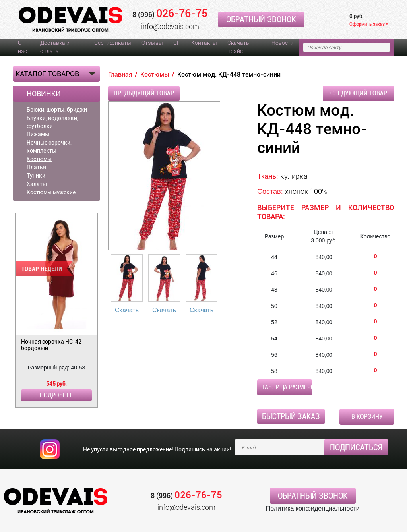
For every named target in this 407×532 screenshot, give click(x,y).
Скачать (127, 310)
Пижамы (38, 134)
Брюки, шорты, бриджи (57, 110)
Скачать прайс (238, 47)
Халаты (37, 184)
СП (177, 43)
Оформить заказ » (369, 24)
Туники (36, 176)
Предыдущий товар (144, 93)
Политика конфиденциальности (313, 508)
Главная (120, 74)
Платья (36, 167)
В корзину (367, 417)
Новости (283, 43)
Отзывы (152, 43)
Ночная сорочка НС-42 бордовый (51, 345)
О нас (22, 47)
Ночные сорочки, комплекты (49, 147)
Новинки (44, 94)
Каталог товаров (47, 74)
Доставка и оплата (55, 47)
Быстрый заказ (291, 416)
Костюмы (39, 159)
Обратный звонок (261, 19)
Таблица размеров (287, 387)
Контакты (204, 43)
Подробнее (56, 395)
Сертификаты (113, 43)
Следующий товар (359, 93)
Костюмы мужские (51, 192)
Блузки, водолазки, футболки (52, 122)
